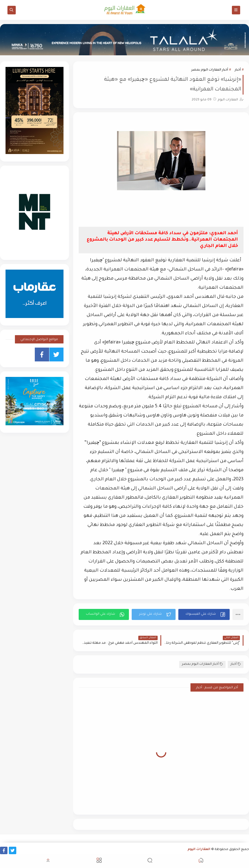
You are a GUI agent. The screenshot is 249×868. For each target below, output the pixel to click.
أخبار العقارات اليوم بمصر (210, 70)
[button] (204, 614)
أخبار (238, 70)
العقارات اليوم (199, 850)
